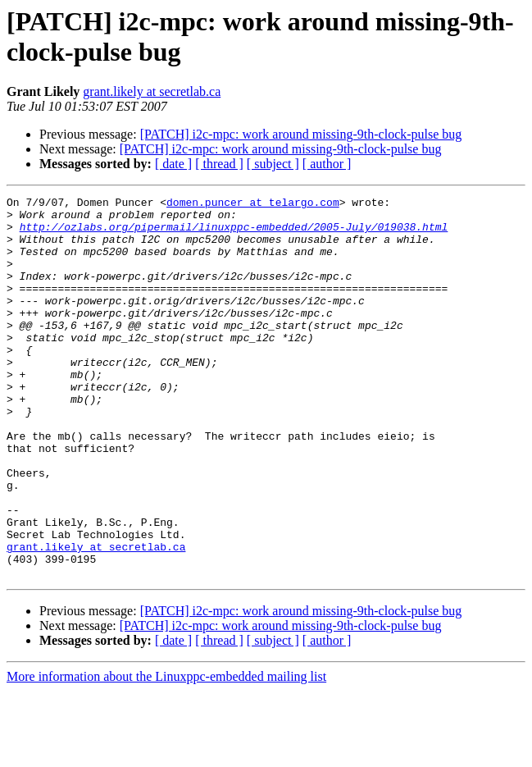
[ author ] (327, 164)
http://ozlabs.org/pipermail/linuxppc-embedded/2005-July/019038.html (234, 234)
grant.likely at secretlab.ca (152, 91)
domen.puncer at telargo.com (253, 204)
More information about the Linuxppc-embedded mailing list (166, 753)
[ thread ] (219, 164)
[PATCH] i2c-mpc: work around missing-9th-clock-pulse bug (301, 134)
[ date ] (173, 164)
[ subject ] (273, 164)
